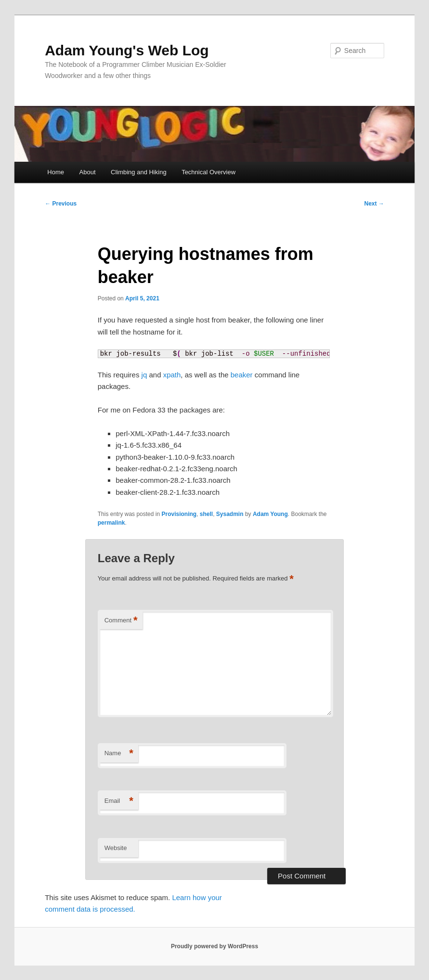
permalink (111, 523)
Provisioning (179, 514)
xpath (172, 375)
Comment (121, 621)
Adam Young (270, 514)
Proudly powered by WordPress (214, 946)
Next (374, 204)
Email (119, 801)
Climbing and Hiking (139, 172)
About (88, 172)
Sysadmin (230, 514)
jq (144, 375)
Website (116, 848)
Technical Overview (208, 172)
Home (56, 172)
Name (119, 754)
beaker (242, 375)
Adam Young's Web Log (127, 50)
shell (206, 514)
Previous (61, 204)
